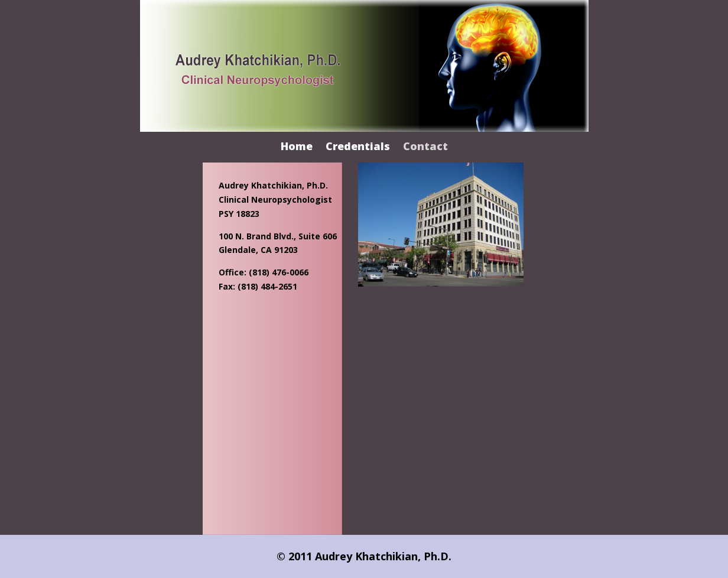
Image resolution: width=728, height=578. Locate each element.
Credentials (358, 147)
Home (297, 147)
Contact (425, 147)
